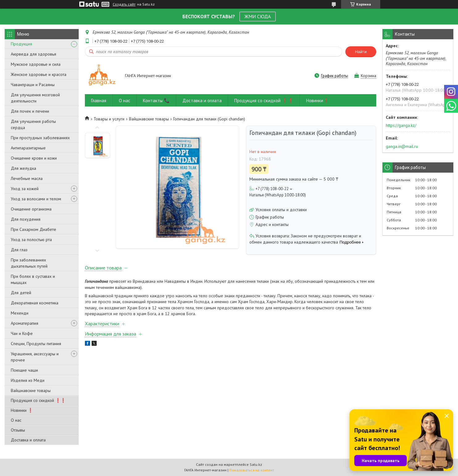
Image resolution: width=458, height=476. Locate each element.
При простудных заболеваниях (40, 138)
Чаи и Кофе (22, 333)
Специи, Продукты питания (36, 344)
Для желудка (23, 168)
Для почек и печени (30, 111)
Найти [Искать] (361, 52)
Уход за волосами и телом (36, 199)
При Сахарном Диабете (33, 229)
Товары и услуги (109, 119)
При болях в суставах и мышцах (33, 279)
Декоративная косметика (35, 303)
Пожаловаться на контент (252, 470)
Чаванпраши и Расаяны (33, 85)
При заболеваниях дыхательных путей (29, 263)
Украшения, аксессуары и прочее (35, 357)
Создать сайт (124, 4)
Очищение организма (31, 209)
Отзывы (18, 430)
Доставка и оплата (28, 440)
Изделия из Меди (28, 380)
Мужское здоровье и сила (36, 64)
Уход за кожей (25, 189)
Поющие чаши (24, 370)
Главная (99, 100)
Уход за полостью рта (31, 240)
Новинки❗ (318, 100)
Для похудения (26, 219)
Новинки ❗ (22, 410)
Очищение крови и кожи (34, 158)
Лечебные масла (27, 178)
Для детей (21, 293)
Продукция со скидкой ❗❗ (38, 400)
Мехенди (20, 313)
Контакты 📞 (156, 100)
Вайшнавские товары (31, 390)
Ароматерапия (25, 323)
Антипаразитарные (28, 148)
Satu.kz (256, 464)
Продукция (21, 44)
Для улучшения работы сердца (33, 124)
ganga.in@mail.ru (402, 146)
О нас (16, 420)
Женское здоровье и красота (39, 74)
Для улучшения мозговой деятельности (35, 98)
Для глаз (19, 250)
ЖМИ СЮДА (258, 16)
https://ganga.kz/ (401, 125)
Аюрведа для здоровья (33, 54)
